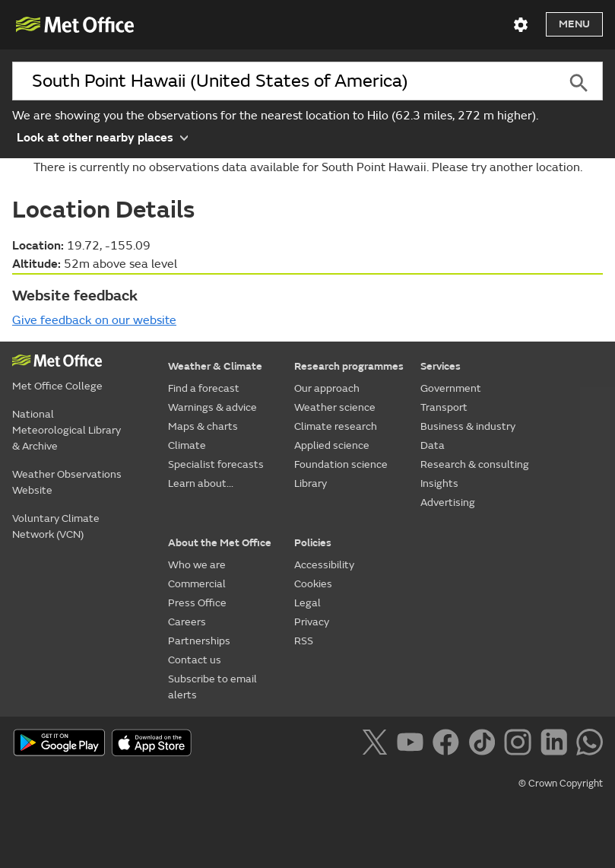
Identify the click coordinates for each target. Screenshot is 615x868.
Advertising (448, 502)
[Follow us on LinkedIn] (557, 745)
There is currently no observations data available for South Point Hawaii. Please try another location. (308, 167)
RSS (304, 641)
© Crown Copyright (561, 784)
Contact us (195, 660)
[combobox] (283, 81)
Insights (439, 483)
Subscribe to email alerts (212, 687)
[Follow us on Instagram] (520, 745)
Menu (574, 24)
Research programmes (349, 366)
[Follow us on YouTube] (413, 745)
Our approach (327, 388)
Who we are (197, 565)
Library (311, 483)
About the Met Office (220, 543)
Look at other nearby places (102, 137)
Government (451, 388)
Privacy (312, 622)
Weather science (335, 407)
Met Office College (57, 386)
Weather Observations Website (67, 482)
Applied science (332, 445)
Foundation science (341, 464)
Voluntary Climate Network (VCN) (56, 526)
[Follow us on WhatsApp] (590, 745)
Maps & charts (203, 426)
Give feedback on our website (94, 320)
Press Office (197, 603)
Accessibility (324, 565)
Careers (187, 622)
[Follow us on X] (377, 745)
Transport (444, 407)
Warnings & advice (212, 407)
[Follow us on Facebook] (449, 745)
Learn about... (201, 483)
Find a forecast (204, 388)
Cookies (313, 584)
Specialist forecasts (216, 464)
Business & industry (468, 426)
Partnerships (199, 641)
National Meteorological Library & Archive (67, 430)
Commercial (197, 584)
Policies (313, 543)
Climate (187, 445)
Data (433, 445)
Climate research (336, 426)
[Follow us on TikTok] (485, 745)
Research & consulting (475, 464)
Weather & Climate (215, 366)
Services (441, 366)
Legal (307, 603)
